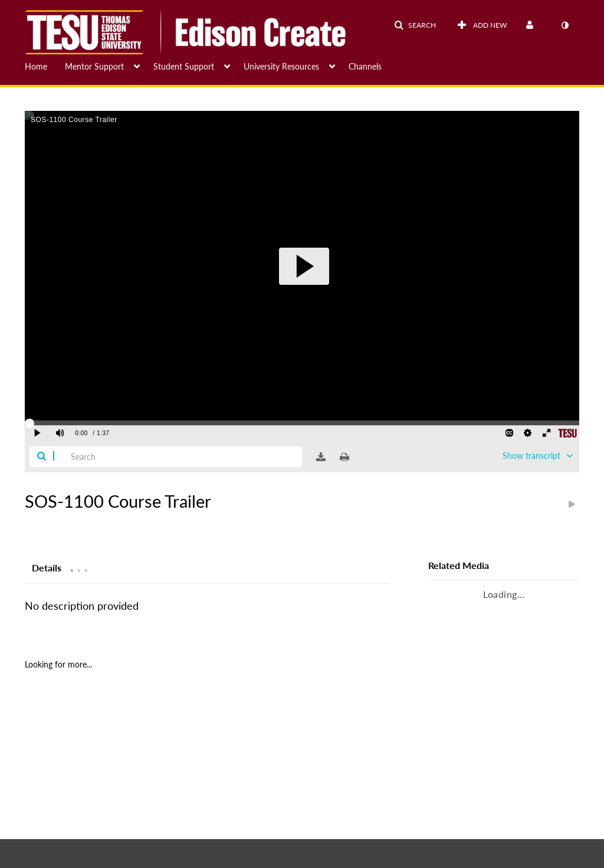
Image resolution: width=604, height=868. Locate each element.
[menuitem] (45, 65)
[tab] (47, 567)
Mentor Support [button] (94, 66)
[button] (415, 25)
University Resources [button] (281, 66)
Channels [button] (365, 66)
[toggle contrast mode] (564, 25)
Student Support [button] (184, 66)
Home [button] (36, 66)
